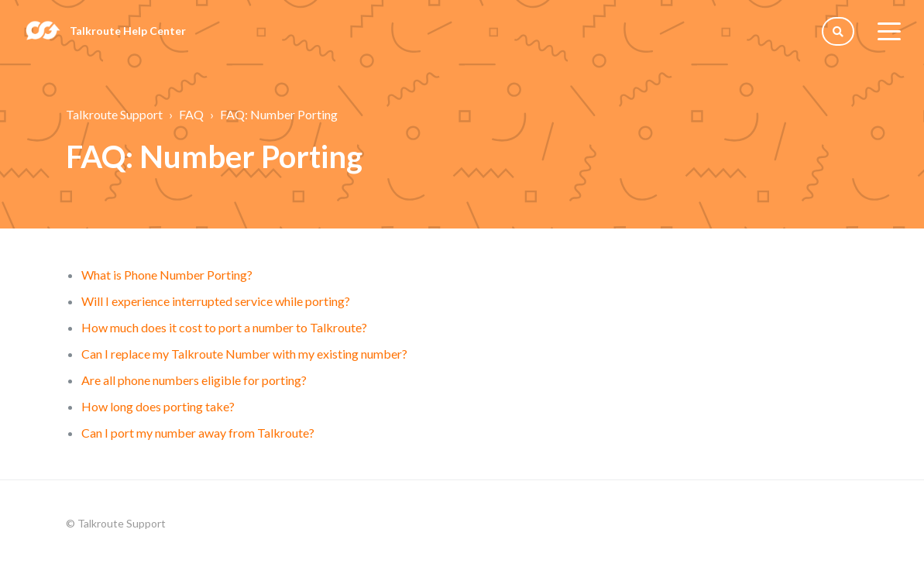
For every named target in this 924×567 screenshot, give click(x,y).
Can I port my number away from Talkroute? (198, 433)
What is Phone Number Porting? (167, 275)
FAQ (191, 114)
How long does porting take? (158, 406)
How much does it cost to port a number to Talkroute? (224, 327)
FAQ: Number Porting (279, 114)
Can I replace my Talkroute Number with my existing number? (244, 354)
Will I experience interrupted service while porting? (216, 301)
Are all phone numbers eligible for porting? (194, 380)
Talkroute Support (114, 114)
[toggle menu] (889, 31)
